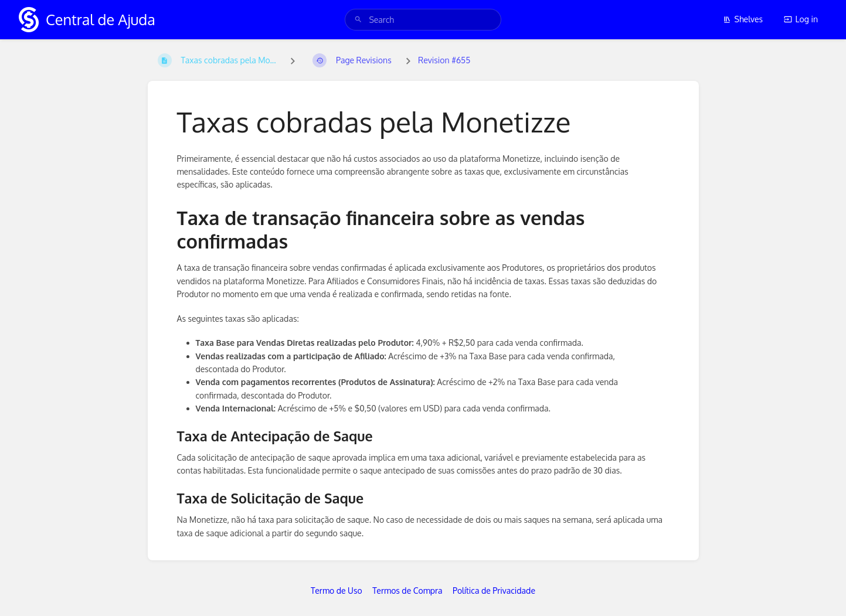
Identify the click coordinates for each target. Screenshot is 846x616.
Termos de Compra (407, 591)
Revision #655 (444, 60)
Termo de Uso (337, 591)
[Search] (358, 20)
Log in (801, 19)
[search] (423, 20)
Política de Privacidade (494, 591)
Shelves (743, 19)
